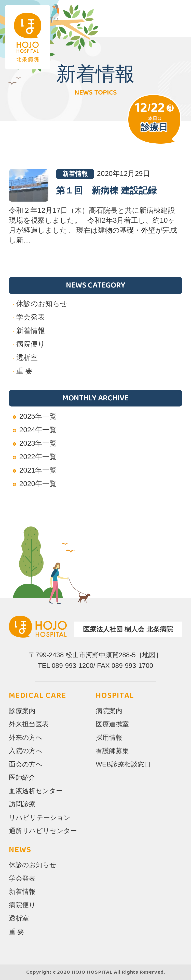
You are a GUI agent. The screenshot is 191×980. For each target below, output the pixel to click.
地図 (149, 655)
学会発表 (31, 317)
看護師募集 (112, 751)
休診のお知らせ (42, 304)
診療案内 (22, 711)
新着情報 (31, 331)
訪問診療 (22, 804)
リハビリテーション (40, 818)
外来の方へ (26, 737)
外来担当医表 (29, 724)
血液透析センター (36, 791)
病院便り (31, 344)
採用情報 (109, 737)
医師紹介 (22, 777)
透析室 (27, 358)
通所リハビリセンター (43, 831)
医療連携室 (112, 724)
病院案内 (109, 711)
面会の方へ (26, 764)
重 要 (24, 371)
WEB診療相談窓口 (123, 764)
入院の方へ (26, 751)
